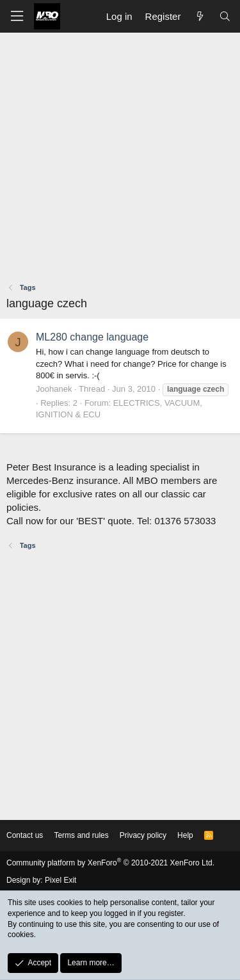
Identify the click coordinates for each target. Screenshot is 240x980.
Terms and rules (81, 835)
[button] (17, 16)
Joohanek (54, 389)
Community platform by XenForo (110, 863)
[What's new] (199, 16)
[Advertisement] (120, 159)
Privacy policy (143, 835)
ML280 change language (92, 337)
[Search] (225, 16)
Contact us (25, 835)
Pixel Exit (60, 880)
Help (185, 835)
